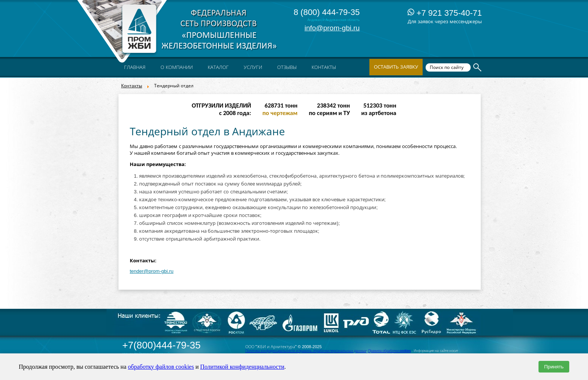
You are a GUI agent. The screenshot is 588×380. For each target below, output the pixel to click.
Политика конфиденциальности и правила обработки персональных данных (306, 351)
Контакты (132, 86)
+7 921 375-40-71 (445, 13)
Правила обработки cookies (390, 351)
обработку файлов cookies (161, 367)
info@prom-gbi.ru (332, 28)
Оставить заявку (396, 67)
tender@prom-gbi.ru (152, 271)
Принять (554, 367)
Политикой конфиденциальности (242, 367)
